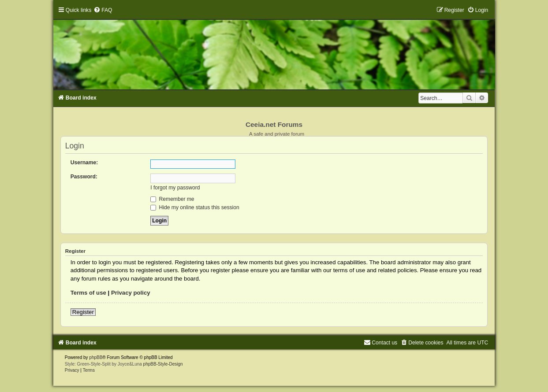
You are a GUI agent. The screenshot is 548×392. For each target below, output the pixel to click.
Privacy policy (131, 293)
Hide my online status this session (195, 207)
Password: (84, 177)
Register (83, 312)
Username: (84, 163)
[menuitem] (103, 10)
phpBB (96, 357)
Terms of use (88, 293)
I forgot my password (175, 188)
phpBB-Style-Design (163, 364)
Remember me (172, 199)
